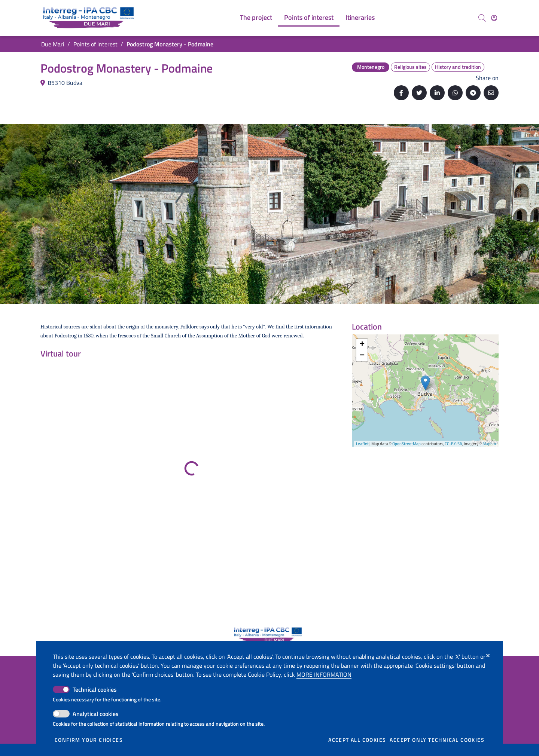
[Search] (482, 18)
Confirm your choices (89, 740)
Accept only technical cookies (437, 740)
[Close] (488, 656)
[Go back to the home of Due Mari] (90, 18)
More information (324, 674)
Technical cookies (95, 689)
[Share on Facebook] (401, 93)
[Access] (494, 18)
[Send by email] (491, 93)
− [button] (362, 356)
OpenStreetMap (406, 444)
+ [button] (362, 345)
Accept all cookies (357, 740)
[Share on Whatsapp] (455, 93)
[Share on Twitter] (419, 93)
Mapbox (490, 444)
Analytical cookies (96, 714)
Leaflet (362, 444)
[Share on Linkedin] (437, 93)
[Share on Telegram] (473, 93)
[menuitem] (256, 18)
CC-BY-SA (453, 444)
